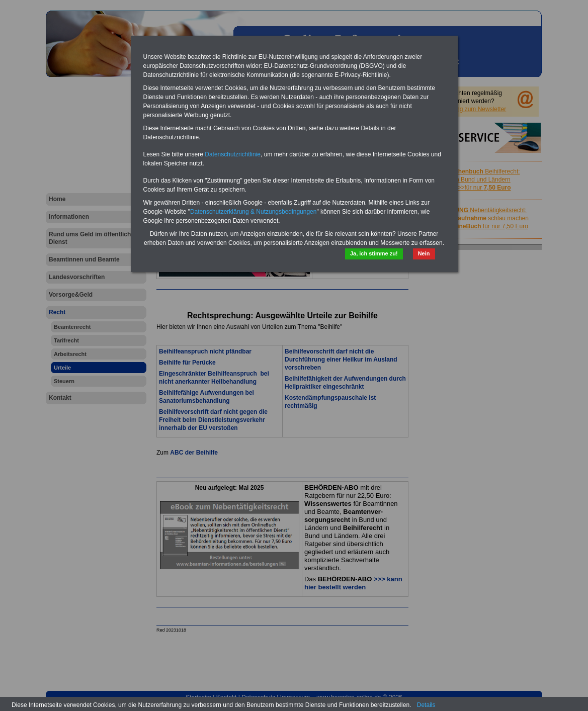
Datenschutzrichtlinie (233, 154)
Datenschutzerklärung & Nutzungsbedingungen (254, 212)
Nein (424, 253)
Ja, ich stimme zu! (374, 253)
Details (426, 705)
